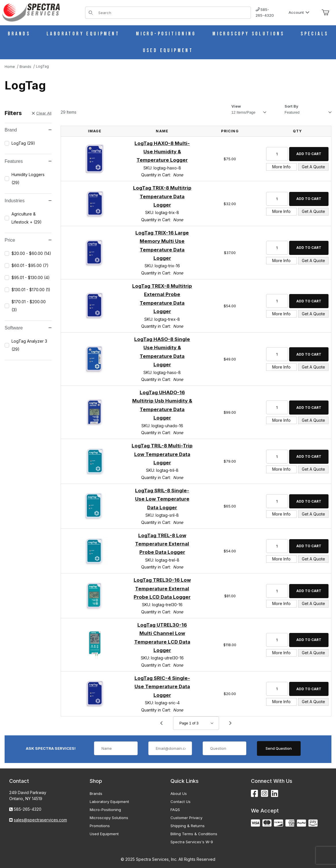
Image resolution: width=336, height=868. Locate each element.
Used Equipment (104, 834)
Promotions (100, 826)
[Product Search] (173, 13)
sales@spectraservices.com (40, 820)
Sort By (291, 106)
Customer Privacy (186, 818)
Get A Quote (313, 167)
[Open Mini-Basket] (325, 13)
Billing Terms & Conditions (194, 834)
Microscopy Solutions (109, 818)
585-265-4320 (265, 12)
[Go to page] (196, 723)
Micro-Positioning (105, 810)
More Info (281, 167)
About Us (179, 793)
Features (28, 161)
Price (28, 240)
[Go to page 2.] (231, 723)
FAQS (175, 810)
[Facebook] (255, 794)
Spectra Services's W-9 (192, 842)
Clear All (42, 113)
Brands (96, 793)
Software (28, 328)
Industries (28, 201)
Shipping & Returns (188, 826)
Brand (28, 130)
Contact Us (181, 802)
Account (299, 12)
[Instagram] (265, 794)
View (236, 106)
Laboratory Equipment (109, 802)
